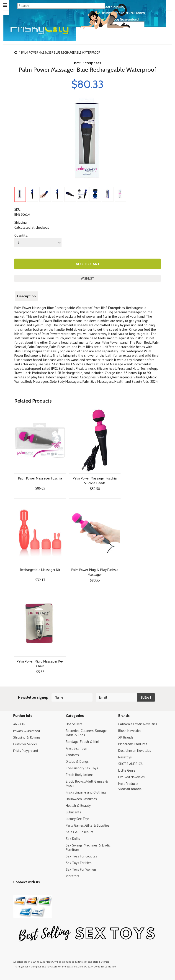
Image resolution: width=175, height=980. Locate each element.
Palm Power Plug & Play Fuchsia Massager (95, 572)
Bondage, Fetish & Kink (83, 741)
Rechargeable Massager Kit (40, 569)
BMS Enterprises (88, 63)
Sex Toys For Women (81, 869)
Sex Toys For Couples (81, 856)
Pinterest (32, 891)
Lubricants (73, 812)
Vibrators (73, 876)
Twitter (16, 891)
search (160, 24)
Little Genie (127, 770)
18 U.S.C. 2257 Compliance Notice (95, 966)
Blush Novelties (130, 730)
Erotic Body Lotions (80, 774)
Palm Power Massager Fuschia (40, 478)
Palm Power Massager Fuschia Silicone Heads (95, 480)
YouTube (24, 891)
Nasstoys (125, 757)
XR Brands (126, 737)
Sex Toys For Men (79, 862)
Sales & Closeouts (80, 832)
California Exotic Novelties (138, 724)
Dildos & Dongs (77, 761)
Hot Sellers (74, 724)
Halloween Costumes (81, 798)
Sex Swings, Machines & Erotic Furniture (88, 847)
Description (26, 296)
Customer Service (26, 743)
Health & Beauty (78, 805)
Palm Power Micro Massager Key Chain (40, 663)
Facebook (40, 891)
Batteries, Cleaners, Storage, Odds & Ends (86, 732)
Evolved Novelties (131, 777)
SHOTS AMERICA (130, 763)
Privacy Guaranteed (27, 730)
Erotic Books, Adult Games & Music (87, 783)
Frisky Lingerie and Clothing (86, 792)
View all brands (130, 789)
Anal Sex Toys (76, 748)
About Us (20, 724)
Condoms (72, 754)
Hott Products (128, 783)
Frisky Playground (26, 750)
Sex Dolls (73, 838)
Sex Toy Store (49, 966)
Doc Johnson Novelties (135, 750)
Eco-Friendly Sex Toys (82, 768)
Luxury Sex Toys (78, 818)
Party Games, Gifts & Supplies (88, 825)
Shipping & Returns (27, 737)
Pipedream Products (133, 743)
